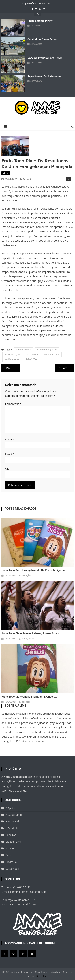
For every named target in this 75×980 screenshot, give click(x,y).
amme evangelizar (47, 350)
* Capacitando (14, 815)
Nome (10, 439)
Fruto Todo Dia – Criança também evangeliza (29, 697)
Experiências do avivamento (45, 77)
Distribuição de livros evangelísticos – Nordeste (13, 368)
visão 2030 (31, 359)
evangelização (12, 354)
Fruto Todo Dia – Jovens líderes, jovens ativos (31, 633)
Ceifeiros (11, 835)
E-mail (10, 454)
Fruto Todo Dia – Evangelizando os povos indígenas (33, 570)
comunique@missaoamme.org (28, 892)
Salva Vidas (12, 869)
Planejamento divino (40, 21)
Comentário (13, 404)
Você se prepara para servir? (45, 58)
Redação (27, 179)
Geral (6, 173)
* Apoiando (12, 808)
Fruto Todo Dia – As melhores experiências (66, 368)
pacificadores (12, 359)
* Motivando (13, 821)
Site (7, 469)
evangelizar (32, 354)
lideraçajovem (52, 354)
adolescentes (23, 350)
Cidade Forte (13, 842)
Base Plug (41, 976)
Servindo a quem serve (42, 39)
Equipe (10, 848)
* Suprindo (12, 828)
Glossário (11, 862)
